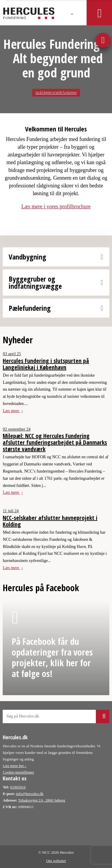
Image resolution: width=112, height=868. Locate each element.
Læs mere (11, 411)
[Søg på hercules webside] (56, 716)
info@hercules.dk (30, 794)
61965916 (18, 787)
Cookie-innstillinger (18, 772)
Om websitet (56, 861)
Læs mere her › (14, 766)
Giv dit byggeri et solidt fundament (56, 93)
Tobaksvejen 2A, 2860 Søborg (42, 800)
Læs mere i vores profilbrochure (56, 206)
